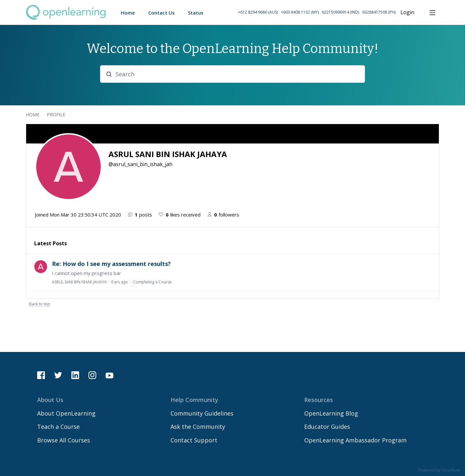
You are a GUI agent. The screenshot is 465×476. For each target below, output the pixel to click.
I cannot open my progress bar (87, 273)
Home (33, 115)
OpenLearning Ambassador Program (355, 440)
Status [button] (196, 13)
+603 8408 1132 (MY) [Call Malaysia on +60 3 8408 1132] (300, 12)
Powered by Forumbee (439, 470)
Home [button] (128, 13)
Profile (56, 115)
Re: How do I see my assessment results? (111, 264)
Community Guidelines (202, 413)
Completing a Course (152, 282)
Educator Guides (327, 427)
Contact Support (194, 440)
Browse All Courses (64, 440)
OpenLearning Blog (331, 413)
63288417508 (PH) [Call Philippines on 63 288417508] (379, 12)
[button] (317, 12)
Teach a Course (58, 427)
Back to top (40, 304)
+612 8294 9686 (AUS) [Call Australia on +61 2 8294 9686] (258, 12)
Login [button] (407, 13)
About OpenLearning (66, 413)
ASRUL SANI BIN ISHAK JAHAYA (79, 282)
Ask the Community (198, 427)
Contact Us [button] (161, 13)
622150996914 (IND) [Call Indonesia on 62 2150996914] (341, 12)
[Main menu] (432, 13)
